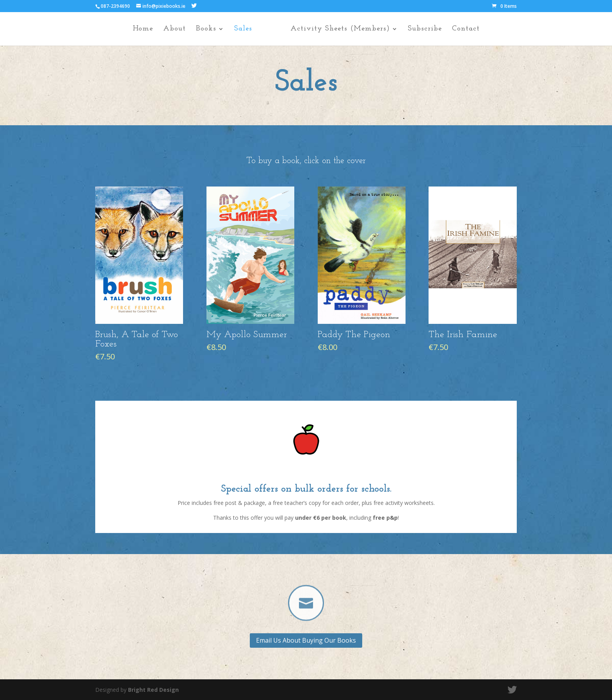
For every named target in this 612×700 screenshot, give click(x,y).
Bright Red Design (153, 690)
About (170, 29)
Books (201, 29)
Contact (470, 29)
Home (138, 29)
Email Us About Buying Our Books (306, 640)
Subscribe (429, 29)
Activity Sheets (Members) (344, 29)
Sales (238, 29)
